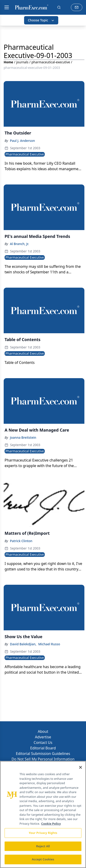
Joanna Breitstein (23, 437)
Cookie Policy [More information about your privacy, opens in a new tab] (51, 824)
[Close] (80, 767)
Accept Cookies (43, 859)
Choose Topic (41, 20)
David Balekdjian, (23, 644)
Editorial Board (43, 748)
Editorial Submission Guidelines (43, 754)
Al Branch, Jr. (19, 244)
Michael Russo (49, 644)
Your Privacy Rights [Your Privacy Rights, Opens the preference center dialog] (43, 833)
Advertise (43, 737)
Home (8, 62)
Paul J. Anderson (22, 141)
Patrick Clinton (21, 541)
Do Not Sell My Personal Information (43, 759)
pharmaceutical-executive (51, 62)
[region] (43, 814)
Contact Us (43, 742)
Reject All (43, 846)
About (43, 731)
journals (22, 62)
